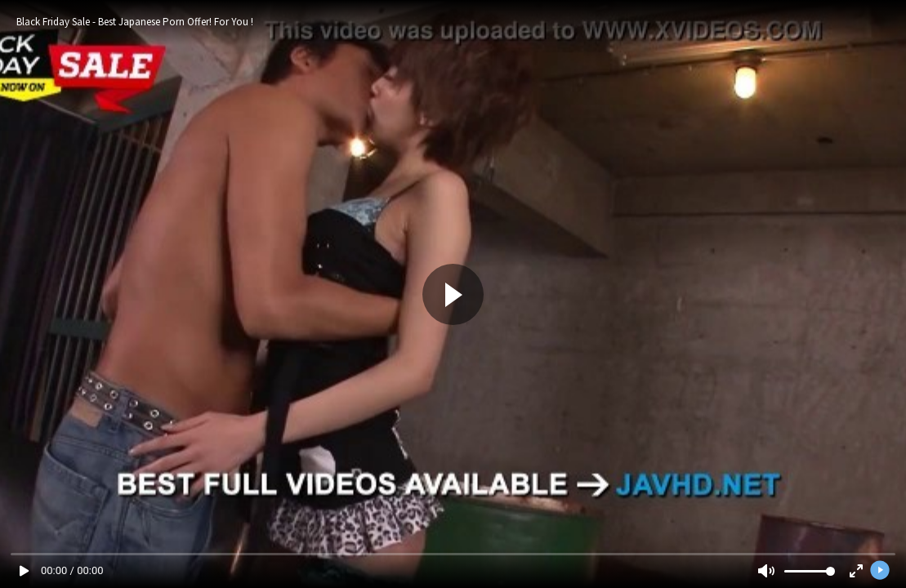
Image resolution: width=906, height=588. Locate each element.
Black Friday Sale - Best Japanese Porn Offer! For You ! (135, 22)
